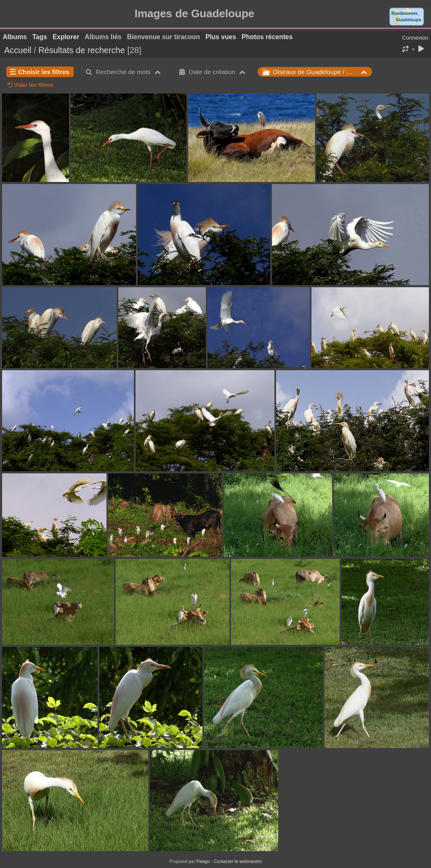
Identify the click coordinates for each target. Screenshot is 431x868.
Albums (15, 37)
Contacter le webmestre (238, 861)
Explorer (66, 37)
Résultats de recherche (82, 50)
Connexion (415, 38)
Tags (40, 37)
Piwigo (203, 861)
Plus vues (221, 37)
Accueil (18, 50)
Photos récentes (267, 37)
